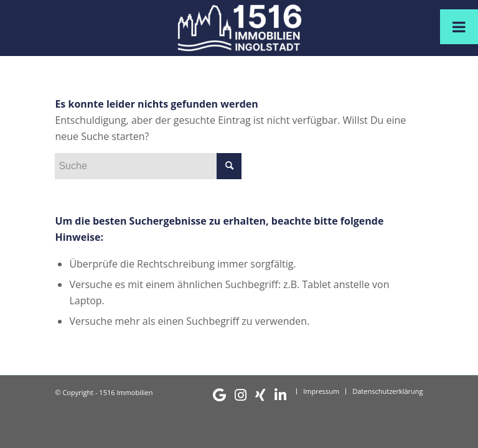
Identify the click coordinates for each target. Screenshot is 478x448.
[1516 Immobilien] (239, 28)
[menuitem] (250, 395)
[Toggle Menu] (459, 27)
